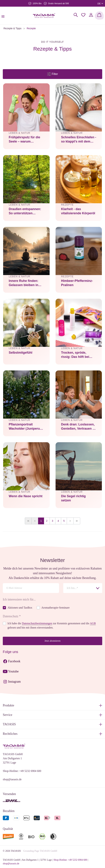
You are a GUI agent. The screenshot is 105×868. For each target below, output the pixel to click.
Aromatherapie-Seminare (56, 608)
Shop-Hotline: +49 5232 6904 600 (22, 771)
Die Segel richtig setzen (73, 498)
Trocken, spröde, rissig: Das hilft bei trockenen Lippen (75, 355)
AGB (93, 623)
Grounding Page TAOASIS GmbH (40, 851)
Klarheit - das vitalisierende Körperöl (78, 211)
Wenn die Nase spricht (26, 496)
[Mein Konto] (91, 15)
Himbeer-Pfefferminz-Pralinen (77, 283)
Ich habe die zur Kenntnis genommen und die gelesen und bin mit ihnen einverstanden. (52, 625)
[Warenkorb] (99, 16)
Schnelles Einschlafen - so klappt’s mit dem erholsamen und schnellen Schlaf (79, 140)
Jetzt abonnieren (52, 641)
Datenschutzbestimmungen (37, 623)
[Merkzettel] (83, 15)
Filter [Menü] (53, 73)
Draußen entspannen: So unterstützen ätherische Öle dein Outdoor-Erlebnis (25, 211)
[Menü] (4, 16)
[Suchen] (76, 15)
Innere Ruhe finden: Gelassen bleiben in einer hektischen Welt (25, 283)
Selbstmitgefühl (21, 353)
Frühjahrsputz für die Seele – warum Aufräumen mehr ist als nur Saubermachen (26, 140)
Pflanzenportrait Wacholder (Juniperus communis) (25, 427)
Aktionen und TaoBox (20, 608)
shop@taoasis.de (12, 779)
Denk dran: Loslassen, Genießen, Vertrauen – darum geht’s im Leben (78, 427)
